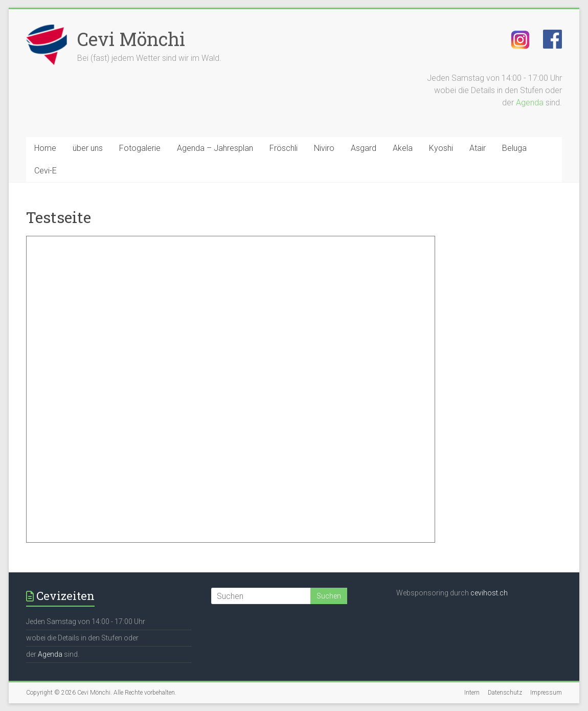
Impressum (546, 693)
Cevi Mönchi (131, 39)
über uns (88, 148)
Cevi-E (46, 171)
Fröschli (284, 148)
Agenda (530, 103)
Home (45, 148)
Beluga (514, 148)
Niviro (324, 148)
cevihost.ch (489, 593)
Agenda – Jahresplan (215, 148)
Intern (472, 693)
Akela (403, 148)
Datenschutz (505, 693)
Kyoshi (441, 148)
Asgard (364, 148)
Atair (478, 148)
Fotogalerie (140, 148)
